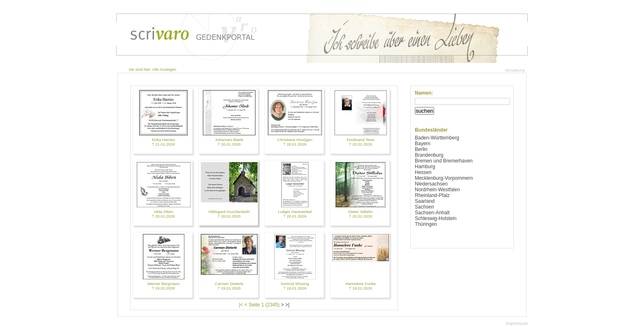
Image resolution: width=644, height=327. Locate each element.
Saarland (425, 201)
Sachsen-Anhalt (432, 213)
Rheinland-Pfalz (432, 195)
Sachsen (424, 207)
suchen (424, 111)
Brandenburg (429, 155)
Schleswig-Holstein (436, 218)
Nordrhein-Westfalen (437, 190)
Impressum (517, 323)
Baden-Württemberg (437, 138)
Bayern (423, 144)
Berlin (421, 149)
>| (287, 305)
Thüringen (426, 224)
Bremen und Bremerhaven (444, 161)
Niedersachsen (431, 184)
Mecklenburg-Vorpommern (444, 178)
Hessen (423, 172)
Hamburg (425, 167)
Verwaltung (515, 70)
